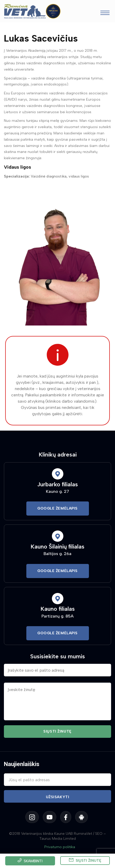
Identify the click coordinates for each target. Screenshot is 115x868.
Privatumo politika (60, 847)
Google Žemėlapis (57, 508)
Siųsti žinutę (88, 861)
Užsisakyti (58, 797)
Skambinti (33, 861)
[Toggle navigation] (105, 13)
